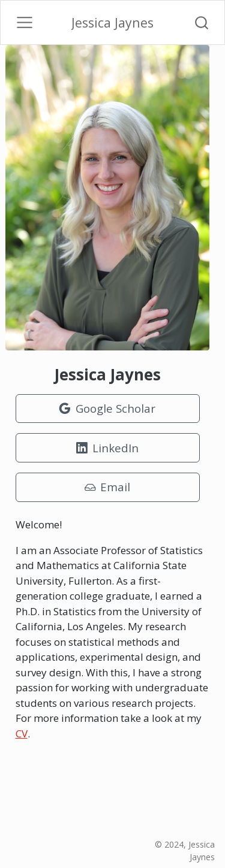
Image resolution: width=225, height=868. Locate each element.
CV (22, 734)
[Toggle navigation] (25, 23)
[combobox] (202, 22)
